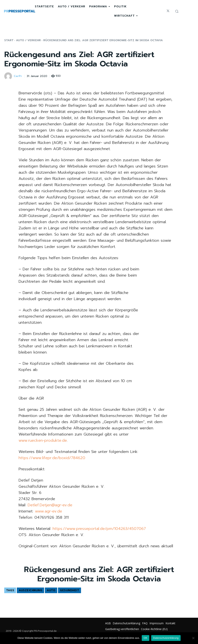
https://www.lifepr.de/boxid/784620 (52, 458)
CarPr (18, 76)
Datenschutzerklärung (166, 638)
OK (146, 638)
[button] (177, 11)
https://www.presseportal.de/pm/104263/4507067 (99, 529)
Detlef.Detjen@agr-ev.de (50, 505)
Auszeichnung (30, 590)
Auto (51, 590)
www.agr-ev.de (49, 511)
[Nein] (193, 638)
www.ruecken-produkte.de (43, 440)
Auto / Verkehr (28, 40)
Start (9, 40)
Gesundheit (70, 590)
